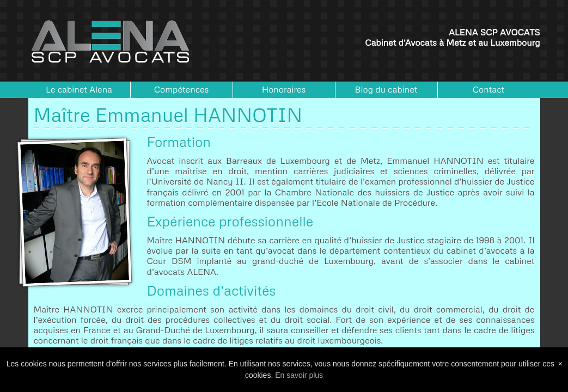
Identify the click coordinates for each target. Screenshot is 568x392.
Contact (489, 89)
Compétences (182, 89)
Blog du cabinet (386, 89)
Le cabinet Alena (79, 89)
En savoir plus (299, 375)
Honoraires (284, 89)
